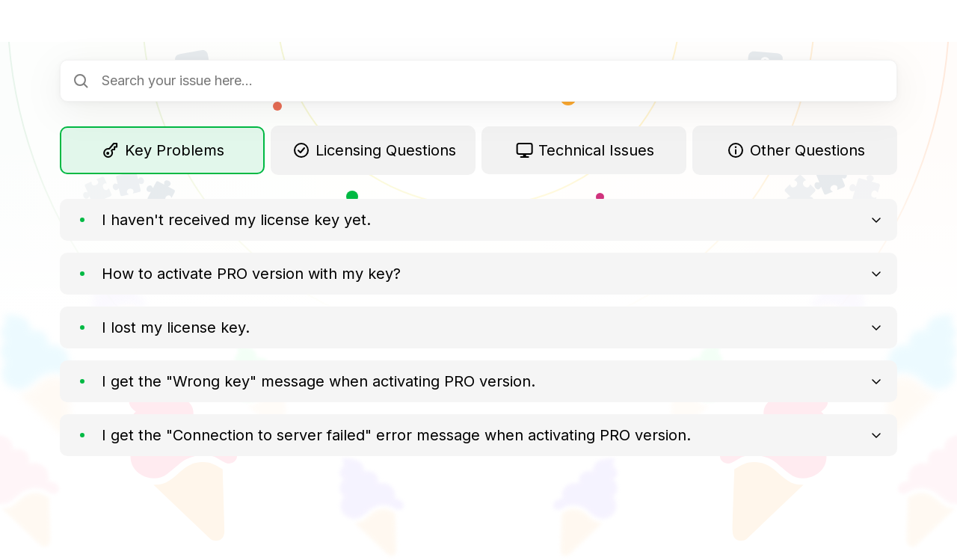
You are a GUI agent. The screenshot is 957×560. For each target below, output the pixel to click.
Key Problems (163, 150)
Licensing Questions (373, 150)
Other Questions (795, 150)
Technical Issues (584, 150)
